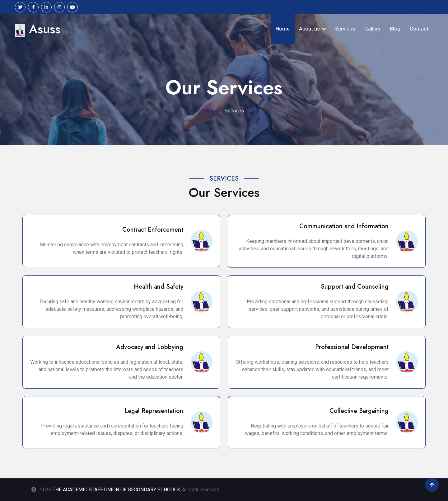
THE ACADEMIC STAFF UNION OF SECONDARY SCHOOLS (116, 490)
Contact (419, 29)
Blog (395, 29)
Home (283, 29)
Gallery (372, 29)
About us (309, 29)
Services (345, 29)
